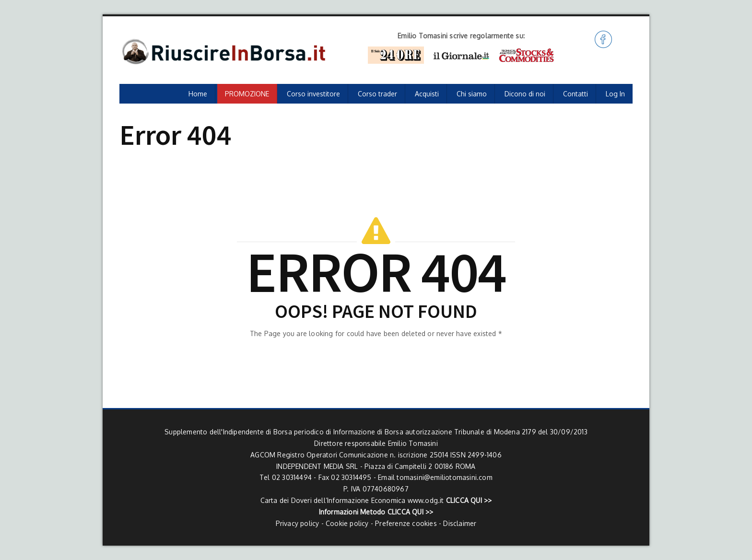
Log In (615, 94)
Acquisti (427, 94)
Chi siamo (472, 94)
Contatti (576, 94)
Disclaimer (460, 523)
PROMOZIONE (247, 94)
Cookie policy (347, 523)
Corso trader (377, 94)
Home (198, 94)
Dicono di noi (525, 94)
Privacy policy (298, 523)
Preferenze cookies (406, 523)
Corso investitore (313, 94)
